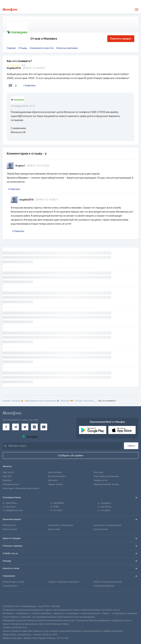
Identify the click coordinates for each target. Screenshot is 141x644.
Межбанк (7, 480)
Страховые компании (104, 586)
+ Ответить (29, 86)
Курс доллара (55, 472)
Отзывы (23, 48)
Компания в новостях (42, 48)
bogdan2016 (14, 68)
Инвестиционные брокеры (106, 476)
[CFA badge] (10, 598)
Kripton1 (20, 166)
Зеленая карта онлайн (14, 582)
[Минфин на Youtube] (44, 427)
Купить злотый (100, 529)
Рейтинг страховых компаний (108, 582)
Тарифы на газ (100, 480)
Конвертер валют (11, 484)
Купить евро (54, 529)
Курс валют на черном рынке (107, 525)
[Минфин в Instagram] (34, 427)
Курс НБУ (7, 476)
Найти (131, 446)
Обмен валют (9, 525)
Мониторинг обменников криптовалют (21, 488)
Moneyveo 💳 (67, 401)
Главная (11, 48)
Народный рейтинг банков (106, 484)
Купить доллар (10, 529)
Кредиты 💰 (18, 401)
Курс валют (8, 472)
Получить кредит (121, 39)
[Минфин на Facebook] (6, 427)
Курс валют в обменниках (61, 525)
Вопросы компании (67, 48)
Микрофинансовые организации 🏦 (42, 401)
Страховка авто (10, 586)
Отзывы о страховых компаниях (64, 582)
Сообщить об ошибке (70, 455)
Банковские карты (57, 476)
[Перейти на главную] (10, 10)
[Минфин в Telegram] (15, 427)
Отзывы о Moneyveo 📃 (86, 401)
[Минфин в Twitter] (25, 427)
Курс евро (98, 472)
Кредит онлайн (55, 484)
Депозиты (53, 480)
